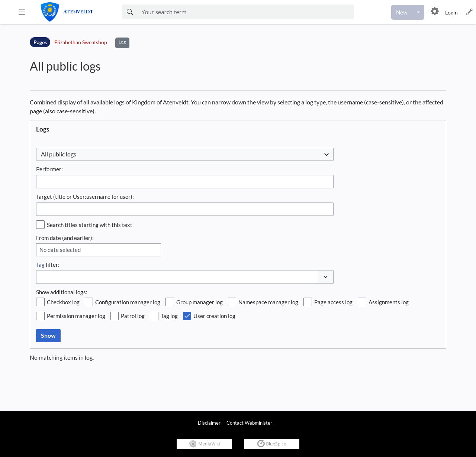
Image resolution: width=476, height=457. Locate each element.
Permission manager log (76, 316)
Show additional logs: (62, 292)
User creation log (214, 316)
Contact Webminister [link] (249, 423)
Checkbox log (63, 302)
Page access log (333, 302)
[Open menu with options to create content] (418, 12)
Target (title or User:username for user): (85, 197)
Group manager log (200, 302)
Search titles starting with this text (90, 225)
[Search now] (130, 12)
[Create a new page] (402, 12)
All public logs (65, 66)
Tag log (169, 316)
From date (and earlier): (65, 238)
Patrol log (133, 316)
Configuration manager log (128, 302)
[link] (75, 12)
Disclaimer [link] (209, 423)
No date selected (60, 250)
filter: (48, 265)
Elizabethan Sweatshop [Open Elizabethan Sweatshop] (81, 42)
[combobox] (185, 154)
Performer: (49, 169)
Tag (40, 265)
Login (451, 12)
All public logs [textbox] (59, 154)
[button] (22, 12)
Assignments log (389, 302)
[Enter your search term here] (246, 12)
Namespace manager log (268, 302)
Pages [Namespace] (40, 42)
